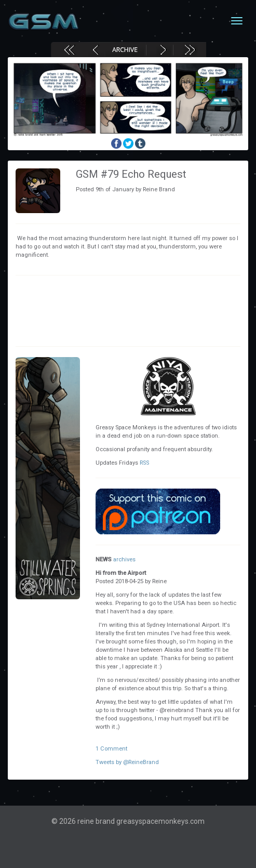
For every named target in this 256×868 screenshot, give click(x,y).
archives (124, 560)
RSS (144, 463)
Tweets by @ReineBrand (127, 762)
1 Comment (111, 749)
